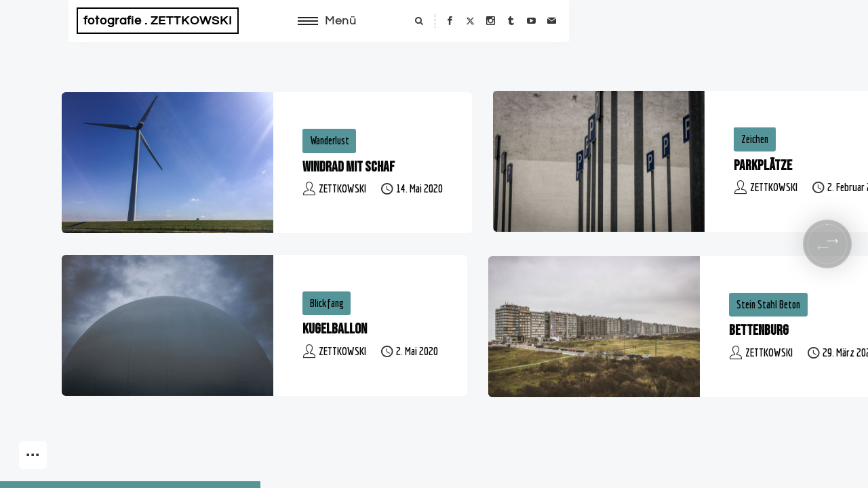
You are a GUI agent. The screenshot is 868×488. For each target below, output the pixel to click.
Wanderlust (330, 140)
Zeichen (755, 139)
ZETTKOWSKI (342, 188)
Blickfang (327, 303)
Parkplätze (763, 166)
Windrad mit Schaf (349, 167)
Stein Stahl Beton (768, 304)
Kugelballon (335, 329)
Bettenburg (759, 330)
